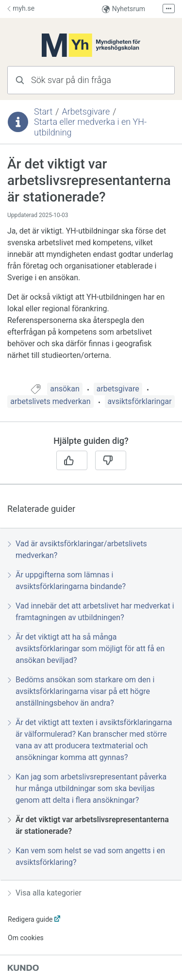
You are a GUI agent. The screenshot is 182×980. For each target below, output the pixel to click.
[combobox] (91, 80)
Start (43, 111)
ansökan (65, 389)
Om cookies (26, 938)
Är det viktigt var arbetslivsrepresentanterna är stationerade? (88, 825)
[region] (91, 269)
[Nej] (111, 460)
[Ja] (72, 460)
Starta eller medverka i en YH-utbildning (90, 127)
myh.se (21, 8)
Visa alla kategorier (45, 893)
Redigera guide (30, 919)
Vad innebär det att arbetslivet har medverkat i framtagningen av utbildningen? (91, 612)
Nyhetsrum (124, 9)
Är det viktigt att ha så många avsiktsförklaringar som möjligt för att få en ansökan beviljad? (86, 649)
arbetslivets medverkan (50, 401)
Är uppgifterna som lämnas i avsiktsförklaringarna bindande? (67, 581)
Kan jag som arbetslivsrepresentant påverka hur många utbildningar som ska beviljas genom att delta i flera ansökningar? (87, 788)
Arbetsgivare (86, 111)
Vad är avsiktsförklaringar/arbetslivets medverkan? (77, 549)
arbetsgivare (118, 389)
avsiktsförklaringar (140, 401)
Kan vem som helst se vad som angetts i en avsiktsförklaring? (86, 856)
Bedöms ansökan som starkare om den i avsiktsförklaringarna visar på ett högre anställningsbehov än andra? (81, 691)
